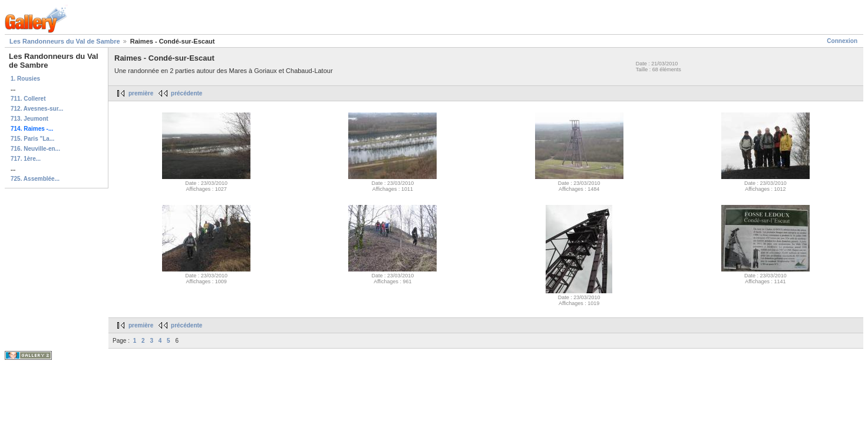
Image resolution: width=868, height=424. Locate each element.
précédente (187, 93)
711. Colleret (28, 99)
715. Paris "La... (32, 139)
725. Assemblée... (35, 179)
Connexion (842, 41)
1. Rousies (25, 79)
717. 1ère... (26, 159)
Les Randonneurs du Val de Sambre (65, 41)
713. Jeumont (29, 119)
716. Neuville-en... (35, 149)
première (141, 93)
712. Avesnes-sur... (37, 109)
